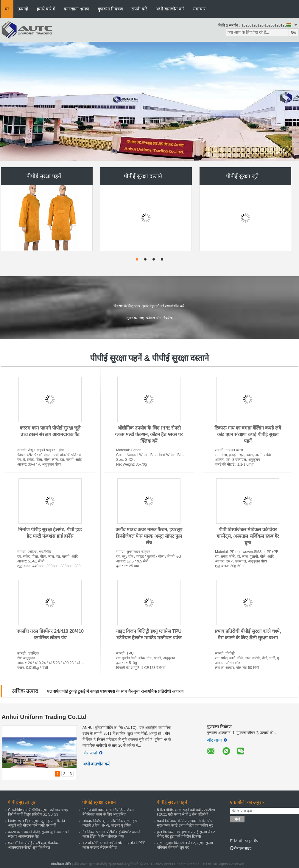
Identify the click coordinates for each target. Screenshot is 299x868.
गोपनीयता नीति (61, 864)
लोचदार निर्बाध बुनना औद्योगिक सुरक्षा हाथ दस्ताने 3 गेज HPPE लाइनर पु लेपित (110, 823)
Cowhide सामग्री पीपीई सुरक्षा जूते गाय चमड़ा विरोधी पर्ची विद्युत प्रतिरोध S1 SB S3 (38, 812)
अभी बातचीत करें (170, 9)
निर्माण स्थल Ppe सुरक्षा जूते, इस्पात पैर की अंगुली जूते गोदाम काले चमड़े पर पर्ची (36, 823)
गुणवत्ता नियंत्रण (110, 9)
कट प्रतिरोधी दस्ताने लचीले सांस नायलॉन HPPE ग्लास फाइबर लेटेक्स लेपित (114, 845)
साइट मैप (251, 841)
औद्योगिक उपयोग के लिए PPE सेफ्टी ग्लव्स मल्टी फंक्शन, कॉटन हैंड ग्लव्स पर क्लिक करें (149, 434)
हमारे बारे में (46, 9)
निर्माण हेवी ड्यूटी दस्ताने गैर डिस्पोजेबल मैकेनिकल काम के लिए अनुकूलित (108, 812)
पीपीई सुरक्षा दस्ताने (143, 176)
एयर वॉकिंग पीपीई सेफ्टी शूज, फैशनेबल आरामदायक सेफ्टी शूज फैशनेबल (34, 845)
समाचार (199, 9)
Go (293, 32)
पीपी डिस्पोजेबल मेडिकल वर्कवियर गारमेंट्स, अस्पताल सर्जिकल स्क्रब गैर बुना (248, 536)
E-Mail (236, 841)
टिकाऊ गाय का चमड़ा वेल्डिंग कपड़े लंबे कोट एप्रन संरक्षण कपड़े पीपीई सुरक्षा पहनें (248, 434)
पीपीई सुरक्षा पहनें (44, 176)
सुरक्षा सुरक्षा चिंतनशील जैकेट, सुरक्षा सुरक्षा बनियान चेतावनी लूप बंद (185, 845)
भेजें (237, 819)
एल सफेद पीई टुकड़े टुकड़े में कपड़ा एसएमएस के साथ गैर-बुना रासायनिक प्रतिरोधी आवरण (115, 691)
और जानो (92, 753)
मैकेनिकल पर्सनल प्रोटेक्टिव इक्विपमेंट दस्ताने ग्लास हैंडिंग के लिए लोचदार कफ (111, 834)
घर (7, 9)
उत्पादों (23, 9)
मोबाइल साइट (241, 848)
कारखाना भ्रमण (76, 9)
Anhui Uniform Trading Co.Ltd (44, 717)
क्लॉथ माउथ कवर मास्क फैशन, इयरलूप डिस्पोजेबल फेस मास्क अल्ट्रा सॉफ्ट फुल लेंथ (149, 536)
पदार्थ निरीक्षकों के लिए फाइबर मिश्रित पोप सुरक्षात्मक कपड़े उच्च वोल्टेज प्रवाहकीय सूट (185, 823)
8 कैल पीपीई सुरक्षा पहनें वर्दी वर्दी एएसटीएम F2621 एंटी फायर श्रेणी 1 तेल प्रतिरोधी (186, 812)
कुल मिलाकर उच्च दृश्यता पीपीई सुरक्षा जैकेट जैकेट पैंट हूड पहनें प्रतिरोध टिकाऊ (186, 834)
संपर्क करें (139, 9)
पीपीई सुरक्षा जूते (242, 176)
